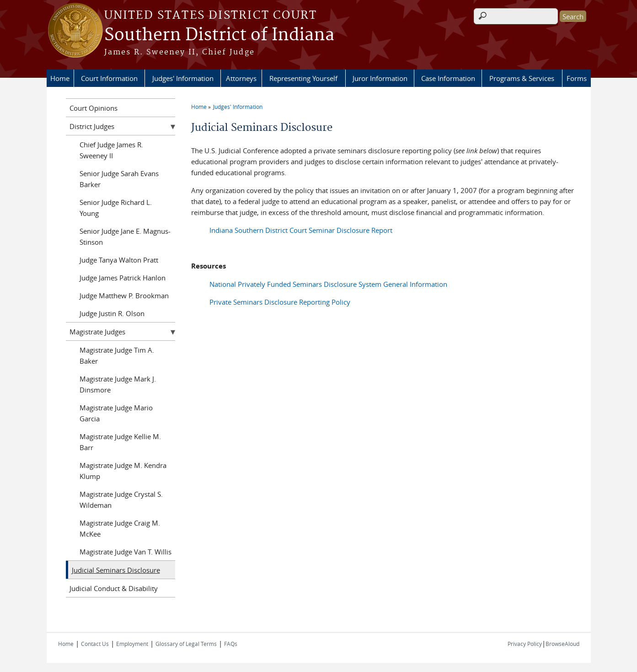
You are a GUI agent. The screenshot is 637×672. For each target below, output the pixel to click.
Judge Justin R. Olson (112, 313)
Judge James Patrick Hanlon (123, 278)
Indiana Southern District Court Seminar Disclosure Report (301, 230)
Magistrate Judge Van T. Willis (126, 552)
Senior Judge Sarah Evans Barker (119, 179)
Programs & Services (522, 78)
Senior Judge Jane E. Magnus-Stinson (125, 237)
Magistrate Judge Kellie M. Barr (120, 442)
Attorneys (241, 78)
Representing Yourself (303, 78)
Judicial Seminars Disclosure (116, 570)
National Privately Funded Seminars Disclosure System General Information (328, 284)
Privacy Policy (525, 644)
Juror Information (380, 78)
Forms (577, 78)
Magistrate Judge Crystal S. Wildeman (121, 500)
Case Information (448, 78)
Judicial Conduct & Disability (114, 588)
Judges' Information (183, 78)
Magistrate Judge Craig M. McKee (120, 528)
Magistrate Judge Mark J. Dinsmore (118, 384)
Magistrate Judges (97, 332)
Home (60, 78)
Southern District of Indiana (219, 35)
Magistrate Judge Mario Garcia (116, 413)
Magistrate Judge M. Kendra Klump (123, 471)
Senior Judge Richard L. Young (116, 208)
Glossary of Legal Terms (186, 644)
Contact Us (95, 644)
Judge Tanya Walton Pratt (119, 260)
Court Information (109, 78)
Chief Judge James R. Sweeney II (111, 150)
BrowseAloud (562, 644)
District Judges (92, 126)
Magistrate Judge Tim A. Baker (117, 355)
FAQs (231, 644)
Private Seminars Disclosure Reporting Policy (280, 302)
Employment (132, 644)
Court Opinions (94, 108)
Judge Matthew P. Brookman (124, 296)
